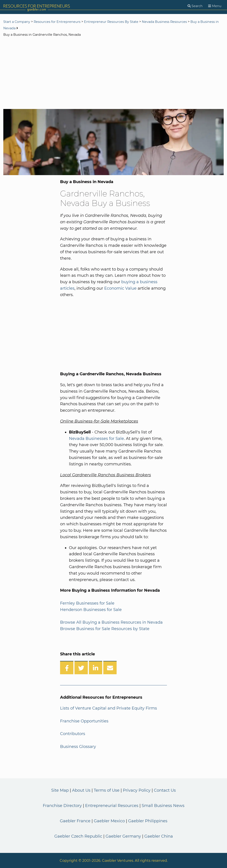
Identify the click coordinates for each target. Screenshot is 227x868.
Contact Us (165, 790)
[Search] (195, 6)
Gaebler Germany (123, 836)
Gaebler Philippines (148, 821)
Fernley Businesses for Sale (87, 603)
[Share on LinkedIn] (96, 668)
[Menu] (215, 6)
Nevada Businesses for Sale (96, 439)
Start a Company (17, 22)
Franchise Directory (62, 806)
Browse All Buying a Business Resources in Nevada (111, 622)
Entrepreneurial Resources (112, 806)
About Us (81, 790)
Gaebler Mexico (109, 821)
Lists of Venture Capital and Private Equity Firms (109, 708)
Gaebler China (159, 836)
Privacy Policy (137, 790)
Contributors (73, 734)
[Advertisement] (113, 73)
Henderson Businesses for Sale (91, 610)
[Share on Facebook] (67, 668)
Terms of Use (107, 790)
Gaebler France (75, 821)
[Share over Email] (110, 668)
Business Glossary (78, 747)
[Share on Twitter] (81, 668)
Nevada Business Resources (164, 22)
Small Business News (163, 806)
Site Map (60, 790)
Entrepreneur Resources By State (111, 22)
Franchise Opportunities (84, 721)
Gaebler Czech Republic (78, 836)
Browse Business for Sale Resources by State (105, 629)
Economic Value (120, 288)
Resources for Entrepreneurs (57, 22)
